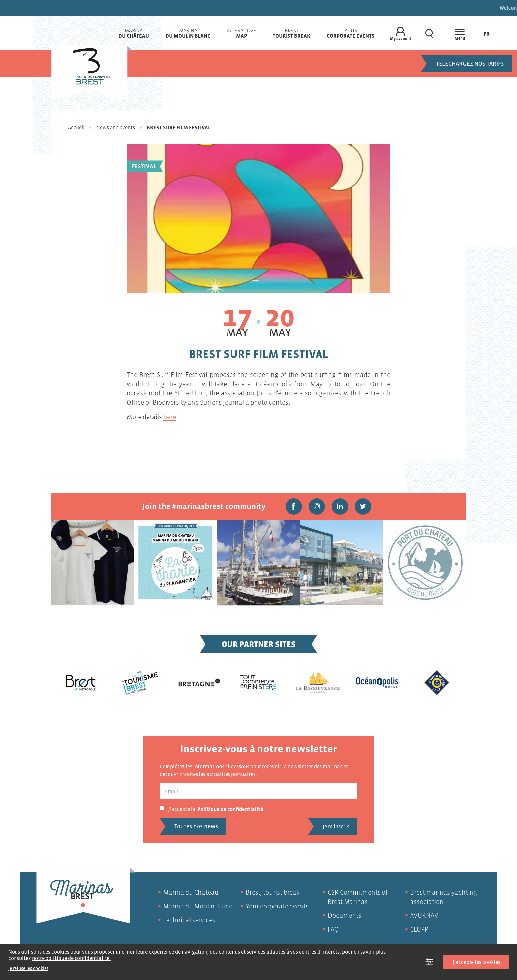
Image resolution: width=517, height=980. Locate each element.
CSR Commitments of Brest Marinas (358, 897)
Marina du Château (191, 892)
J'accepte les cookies (476, 962)
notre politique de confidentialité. (71, 958)
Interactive (242, 33)
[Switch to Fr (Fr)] (487, 33)
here (170, 417)
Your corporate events (277, 906)
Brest (291, 33)
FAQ (333, 929)
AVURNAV (424, 915)
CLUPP (419, 929)
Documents (345, 915)
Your (351, 33)
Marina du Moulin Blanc (198, 906)
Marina (134, 33)
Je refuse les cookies (28, 968)
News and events (116, 127)
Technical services (189, 920)
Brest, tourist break (273, 892)
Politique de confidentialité (230, 809)
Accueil (76, 127)
